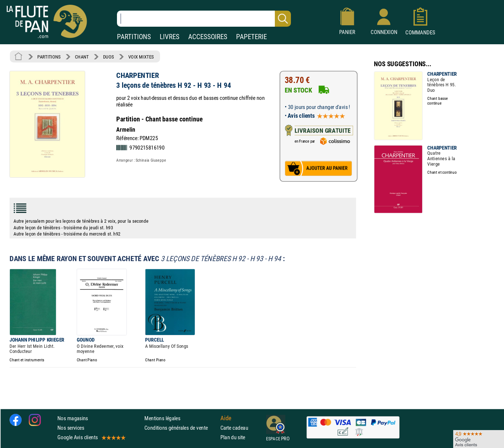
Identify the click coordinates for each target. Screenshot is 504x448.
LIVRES (170, 37)
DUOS (109, 57)
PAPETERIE (251, 37)
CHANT (82, 57)
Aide (226, 418)
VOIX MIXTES (141, 57)
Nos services (71, 428)
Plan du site (233, 438)
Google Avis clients (91, 438)
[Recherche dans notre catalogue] (204, 19)
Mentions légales (162, 418)
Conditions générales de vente (181, 428)
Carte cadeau (234, 428)
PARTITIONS (134, 37)
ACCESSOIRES (208, 37)
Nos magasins (73, 418)
